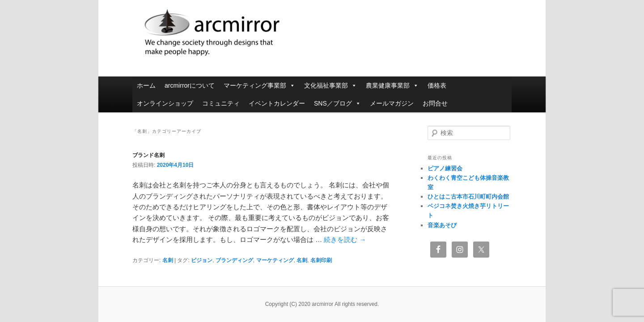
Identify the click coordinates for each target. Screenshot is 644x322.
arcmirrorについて (190, 85)
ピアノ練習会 (445, 168)
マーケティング (275, 260)
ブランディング (234, 260)
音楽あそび (442, 225)
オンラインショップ (165, 103)
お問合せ (435, 103)
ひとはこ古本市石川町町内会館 (468, 197)
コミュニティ (221, 103)
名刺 (168, 260)
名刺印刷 (321, 260)
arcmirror (262, 34)
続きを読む (345, 239)
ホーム (146, 85)
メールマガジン (392, 103)
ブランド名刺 (148, 155)
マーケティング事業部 (259, 85)
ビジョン (202, 260)
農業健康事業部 (392, 85)
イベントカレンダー (277, 103)
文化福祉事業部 (330, 85)
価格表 (437, 85)
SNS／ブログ (337, 103)
